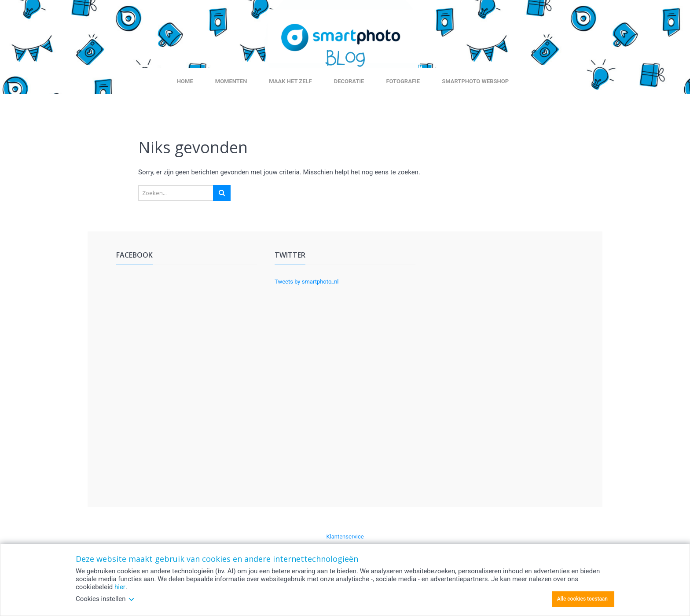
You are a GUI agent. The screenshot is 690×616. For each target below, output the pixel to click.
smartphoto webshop (475, 81)
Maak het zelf (290, 81)
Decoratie (349, 81)
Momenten (231, 81)
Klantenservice (345, 537)
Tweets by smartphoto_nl (307, 282)
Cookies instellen (105, 599)
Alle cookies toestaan (582, 599)
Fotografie (403, 81)
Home (185, 81)
